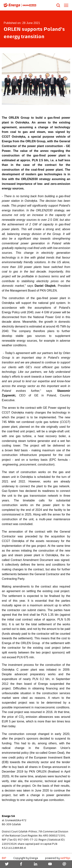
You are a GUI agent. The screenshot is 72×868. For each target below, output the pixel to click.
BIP (4, 858)
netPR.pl (65, 858)
